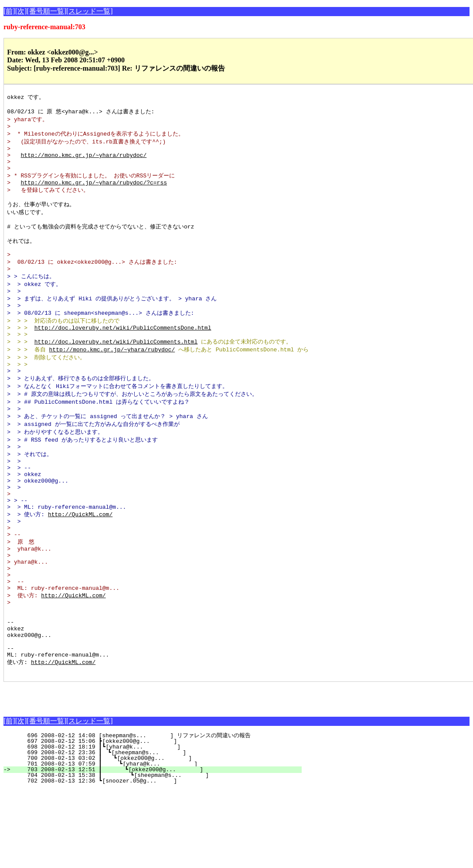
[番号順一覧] (46, 11)
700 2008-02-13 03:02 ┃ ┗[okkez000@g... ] (159, 837)
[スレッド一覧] (90, 11)
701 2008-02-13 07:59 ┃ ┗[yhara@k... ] (158, 842)
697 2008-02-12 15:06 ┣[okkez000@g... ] (162, 820)
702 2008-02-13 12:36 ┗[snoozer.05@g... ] (162, 859)
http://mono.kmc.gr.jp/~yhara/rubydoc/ (84, 162)
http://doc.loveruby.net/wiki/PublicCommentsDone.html (123, 356)
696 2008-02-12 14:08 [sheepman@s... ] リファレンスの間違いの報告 (156, 814)
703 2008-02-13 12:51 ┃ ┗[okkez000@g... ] (157, 848)
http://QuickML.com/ (80, 565)
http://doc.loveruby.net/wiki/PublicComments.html (116, 371)
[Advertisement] (105, 773)
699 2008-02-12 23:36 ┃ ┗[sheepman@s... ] (159, 831)
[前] (9, 11)
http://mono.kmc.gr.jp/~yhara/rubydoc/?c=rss (94, 194)
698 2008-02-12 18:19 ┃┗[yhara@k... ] (160, 825)
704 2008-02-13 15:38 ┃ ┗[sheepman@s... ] (157, 854)
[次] (21, 11)
